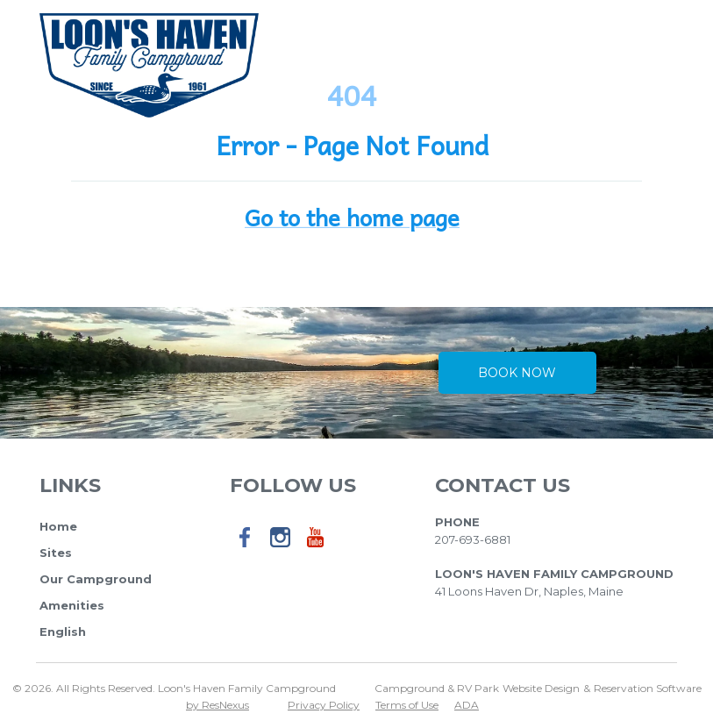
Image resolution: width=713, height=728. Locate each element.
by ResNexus (217, 705)
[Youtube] (316, 549)
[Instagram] (281, 549)
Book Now (517, 373)
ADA (467, 705)
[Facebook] (246, 549)
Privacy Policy (324, 705)
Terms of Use (407, 705)
